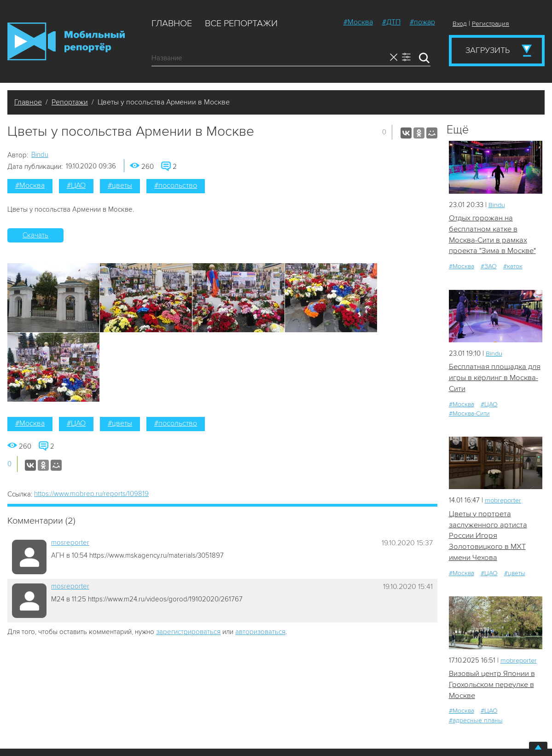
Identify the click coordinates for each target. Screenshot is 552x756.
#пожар (422, 22)
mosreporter (70, 542)
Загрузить (488, 50)
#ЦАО (76, 185)
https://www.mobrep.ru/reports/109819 (91, 494)
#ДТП (391, 22)
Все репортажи (241, 23)
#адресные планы (476, 724)
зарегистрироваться (188, 632)
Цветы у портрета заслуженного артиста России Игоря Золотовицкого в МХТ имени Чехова (488, 538)
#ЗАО (489, 267)
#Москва (358, 22)
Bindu (40, 155)
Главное (172, 23)
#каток (513, 267)
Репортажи (70, 102)
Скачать (35, 235)
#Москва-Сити (469, 415)
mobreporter (504, 502)
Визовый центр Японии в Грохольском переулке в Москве (493, 687)
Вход (460, 24)
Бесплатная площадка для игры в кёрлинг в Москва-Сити (495, 379)
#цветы (120, 185)
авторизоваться (260, 632)
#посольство (176, 185)
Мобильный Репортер (66, 41)
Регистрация (491, 24)
